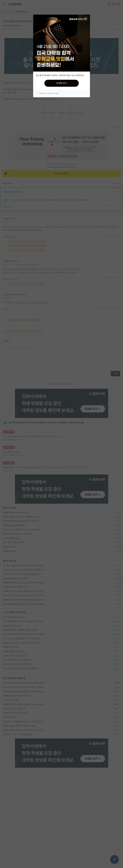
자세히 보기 (62, 83)
